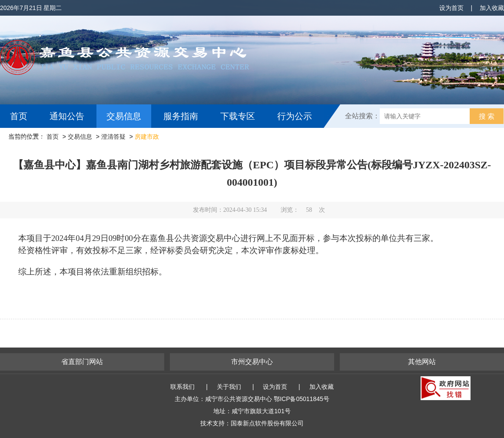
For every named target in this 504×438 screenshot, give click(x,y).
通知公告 (67, 116)
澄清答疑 (113, 137)
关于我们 (229, 387)
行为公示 (295, 116)
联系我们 (182, 387)
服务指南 (181, 116)
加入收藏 (492, 8)
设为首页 (451, 8)
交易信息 (124, 116)
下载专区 (238, 116)
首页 (19, 116)
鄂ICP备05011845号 (302, 399)
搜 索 (487, 116)
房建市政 (147, 137)
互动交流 (30, 140)
